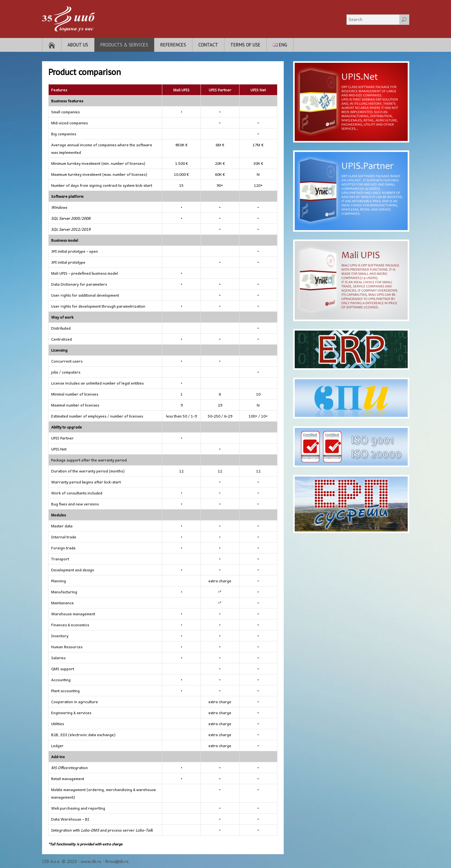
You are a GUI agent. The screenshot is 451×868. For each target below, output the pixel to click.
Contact (208, 45)
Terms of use (245, 45)
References (173, 45)
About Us (78, 45)
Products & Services (124, 45)
